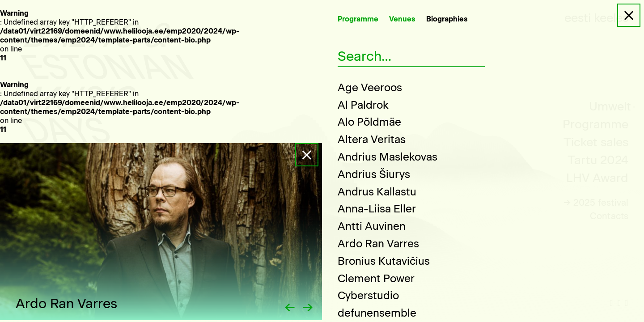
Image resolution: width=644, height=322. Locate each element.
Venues (402, 19)
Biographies (447, 19)
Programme (358, 19)
